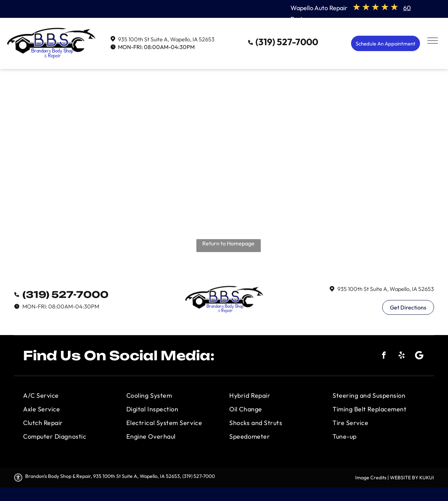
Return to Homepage (228, 243)
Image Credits (371, 478)
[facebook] (384, 356)
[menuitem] (69, 395)
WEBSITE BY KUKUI (412, 478)
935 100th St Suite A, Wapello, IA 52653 (166, 39)
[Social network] (419, 356)
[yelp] (401, 356)
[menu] (433, 41)
